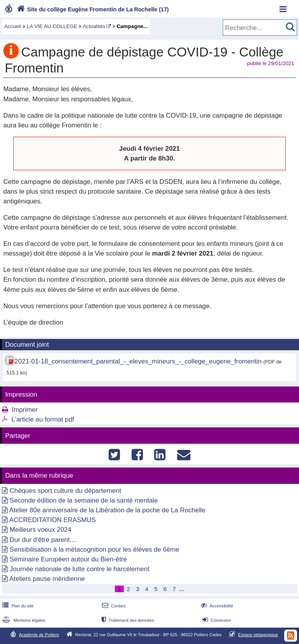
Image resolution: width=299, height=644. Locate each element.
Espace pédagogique (258, 635)
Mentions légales (23, 620)
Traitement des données (127, 620)
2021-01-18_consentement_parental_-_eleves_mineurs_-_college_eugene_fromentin (138, 361)
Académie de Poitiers (39, 635)
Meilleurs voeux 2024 (41, 530)
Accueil (13, 26)
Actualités (94, 26)
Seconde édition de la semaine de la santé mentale (84, 500)
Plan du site (17, 606)
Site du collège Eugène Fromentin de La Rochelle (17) (92, 9)
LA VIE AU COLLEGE (52, 26)
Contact (113, 606)
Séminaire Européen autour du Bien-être (68, 559)
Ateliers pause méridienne (47, 579)
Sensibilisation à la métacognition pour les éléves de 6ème (95, 550)
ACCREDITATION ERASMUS (53, 520)
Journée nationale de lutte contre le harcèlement (80, 569)
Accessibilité (216, 606)
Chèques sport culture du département (65, 491)
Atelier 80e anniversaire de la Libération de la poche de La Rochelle (107, 510)
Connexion (216, 620)
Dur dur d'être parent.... (43, 540)
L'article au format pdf (43, 419)
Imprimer (25, 410)
